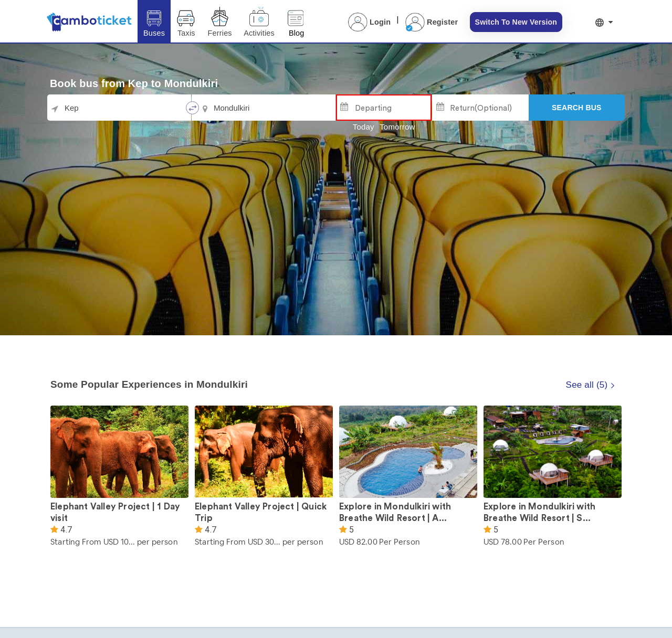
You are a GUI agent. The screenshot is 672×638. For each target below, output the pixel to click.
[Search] (577, 108)
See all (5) (591, 385)
